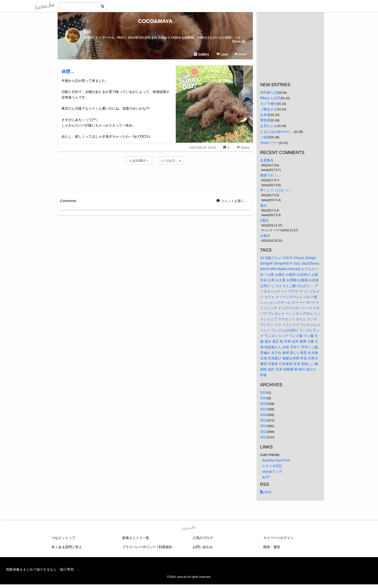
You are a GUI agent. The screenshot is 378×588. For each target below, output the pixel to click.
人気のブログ (203, 538)
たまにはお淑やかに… (277, 132)
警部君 (265, 120)
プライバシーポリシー (139, 547)
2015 (264, 420)
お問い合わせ (203, 547)
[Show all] (239, 41)
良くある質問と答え (67, 547)
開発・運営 (272, 547)
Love (222, 54)
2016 (264, 415)
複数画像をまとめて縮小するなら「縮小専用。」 (43, 569)
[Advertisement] (155, 179)
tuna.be (189, 528)
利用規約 (165, 547)
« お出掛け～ (139, 161)
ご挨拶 (265, 137)
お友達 (265, 115)
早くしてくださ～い (275, 190)
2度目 (264, 220)
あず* (266, 477)
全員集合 (267, 160)
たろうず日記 (272, 466)
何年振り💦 (269, 92)
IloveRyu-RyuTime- (276, 460)
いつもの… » (171, 161)
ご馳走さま (269, 109)
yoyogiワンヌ (272, 471)
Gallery (202, 54)
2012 (264, 437)
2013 (264, 432)
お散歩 (265, 236)
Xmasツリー (270, 143)
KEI (87, 32)
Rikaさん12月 (270, 98)
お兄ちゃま (269, 126)
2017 (264, 409)
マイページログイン (278, 538)
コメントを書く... (232, 201)
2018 (264, 404)
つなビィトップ (63, 538)
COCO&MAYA (155, 21)
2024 (264, 392)
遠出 (263, 205)
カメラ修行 (269, 104)
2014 (264, 426)
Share (240, 54)
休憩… (68, 71)
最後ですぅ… (270, 175)
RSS (266, 492)
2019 (264, 398)
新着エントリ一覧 (136, 538)
